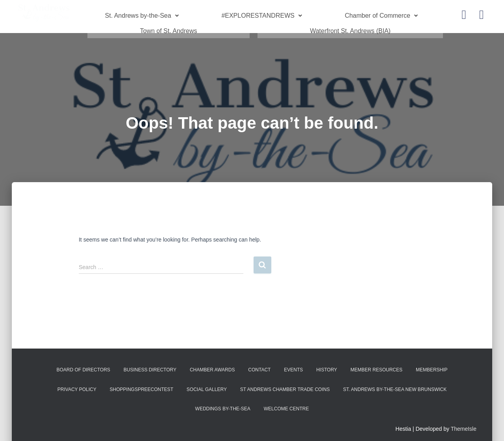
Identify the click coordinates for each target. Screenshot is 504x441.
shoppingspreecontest (142, 384)
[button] (142, 14)
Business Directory (150, 364)
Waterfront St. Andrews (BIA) (350, 27)
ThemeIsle (464, 423)
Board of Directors (83, 364)
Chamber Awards (212, 364)
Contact (259, 364)
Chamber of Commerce (381, 14)
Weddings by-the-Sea (223, 403)
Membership (432, 364)
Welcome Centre (286, 403)
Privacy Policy (77, 384)
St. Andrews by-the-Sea (142, 14)
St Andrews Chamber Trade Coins (285, 384)
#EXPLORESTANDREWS (262, 14)
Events (293, 364)
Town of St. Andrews (169, 27)
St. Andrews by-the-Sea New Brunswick (395, 384)
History (327, 364)
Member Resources (376, 364)
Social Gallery (207, 384)
